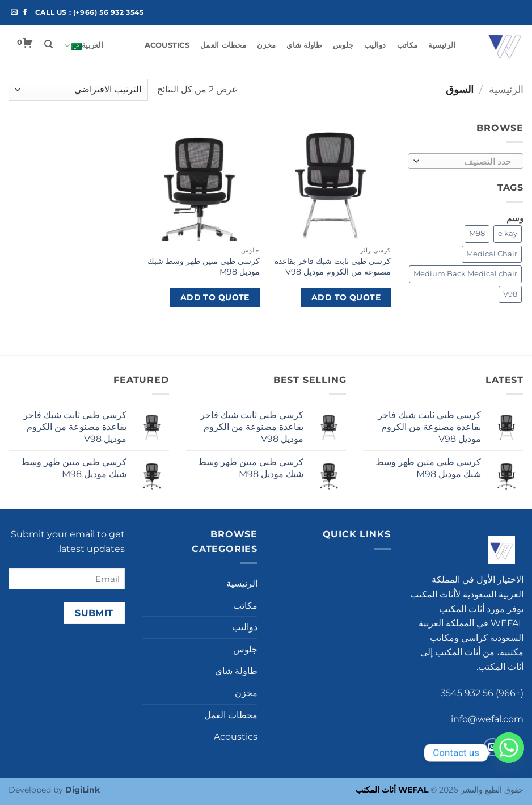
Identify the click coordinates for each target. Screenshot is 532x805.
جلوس (343, 45)
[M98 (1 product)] (477, 234)
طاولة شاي (304, 45)
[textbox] (468, 162)
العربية (84, 46)
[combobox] (466, 161)
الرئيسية (442, 45)
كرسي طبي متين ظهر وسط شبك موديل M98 (204, 266)
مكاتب (407, 45)
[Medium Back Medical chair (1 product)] (465, 274)
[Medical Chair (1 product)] (492, 254)
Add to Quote (346, 297)
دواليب (375, 45)
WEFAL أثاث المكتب (392, 790)
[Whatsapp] (509, 753)
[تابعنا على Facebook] (25, 12)
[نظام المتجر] (78, 90)
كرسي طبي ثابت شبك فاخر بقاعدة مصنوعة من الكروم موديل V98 (333, 266)
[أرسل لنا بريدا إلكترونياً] (14, 12)
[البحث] (48, 44)
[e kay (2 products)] (508, 234)
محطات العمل (223, 45)
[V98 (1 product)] (510, 294)
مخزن (266, 45)
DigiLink (83, 790)
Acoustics (167, 45)
